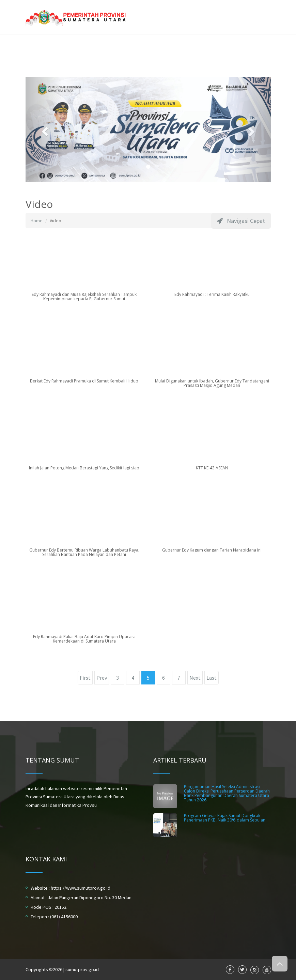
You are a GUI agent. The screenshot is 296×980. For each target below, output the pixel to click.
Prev (102, 678)
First (85, 678)
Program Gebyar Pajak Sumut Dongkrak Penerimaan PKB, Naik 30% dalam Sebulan (225, 818)
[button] (44, 130)
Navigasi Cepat (241, 221)
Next (195, 678)
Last (212, 678)
